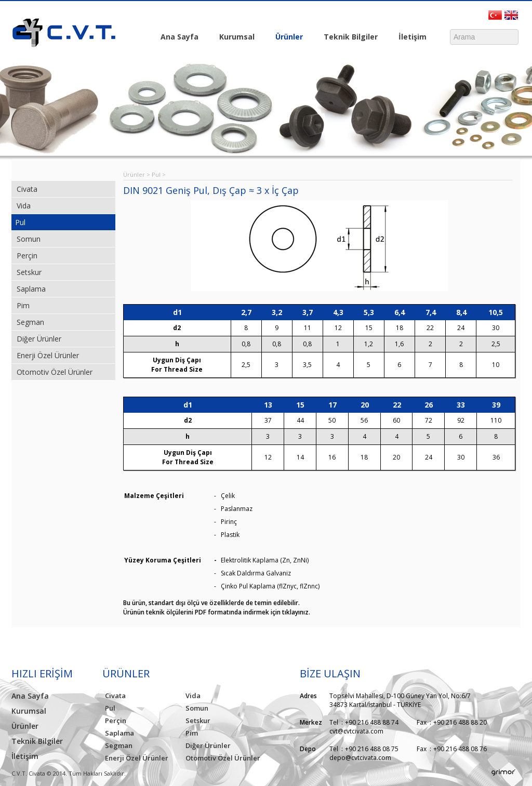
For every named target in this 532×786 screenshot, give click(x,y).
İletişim (410, 37)
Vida (24, 206)
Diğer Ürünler (39, 339)
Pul (20, 222)
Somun (29, 239)
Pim (23, 305)
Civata (27, 189)
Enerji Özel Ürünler (48, 355)
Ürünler (287, 37)
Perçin (27, 256)
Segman (30, 322)
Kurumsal (234, 37)
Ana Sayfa (179, 37)
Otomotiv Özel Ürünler (55, 372)
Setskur (29, 272)
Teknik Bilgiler (348, 37)
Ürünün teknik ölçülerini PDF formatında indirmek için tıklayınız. (217, 612)
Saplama (31, 289)
